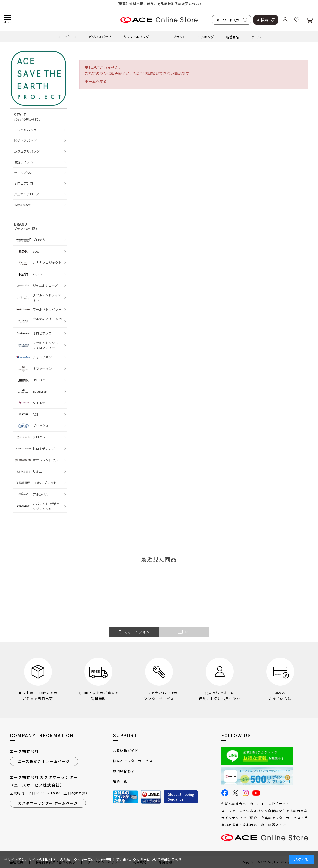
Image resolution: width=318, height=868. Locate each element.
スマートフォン (134, 632)
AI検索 (263, 20)
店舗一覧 (120, 781)
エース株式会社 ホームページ (44, 761)
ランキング (206, 37)
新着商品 (232, 37)
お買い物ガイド (125, 751)
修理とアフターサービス (133, 761)
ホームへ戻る (96, 81)
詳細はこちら (171, 859)
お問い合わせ (124, 771)
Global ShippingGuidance (181, 797)
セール (256, 37)
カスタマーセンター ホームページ (48, 803)
